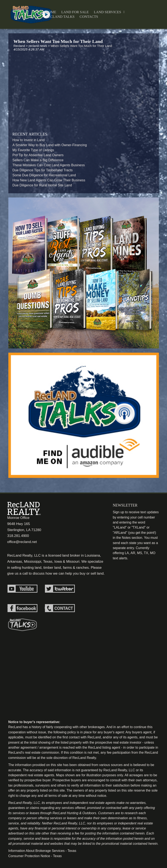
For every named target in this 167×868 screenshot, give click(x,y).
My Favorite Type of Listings (33, 150)
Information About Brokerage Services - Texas (42, 851)
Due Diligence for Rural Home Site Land (42, 185)
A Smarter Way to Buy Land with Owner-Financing (50, 145)
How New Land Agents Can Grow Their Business (49, 180)
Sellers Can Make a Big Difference (38, 160)
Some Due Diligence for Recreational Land (44, 175)
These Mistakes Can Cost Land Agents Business (49, 165)
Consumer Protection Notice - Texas (35, 856)
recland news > (40, 46)
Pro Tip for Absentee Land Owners (38, 155)
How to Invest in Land (29, 140)
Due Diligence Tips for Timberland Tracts (43, 170)
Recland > (21, 46)
